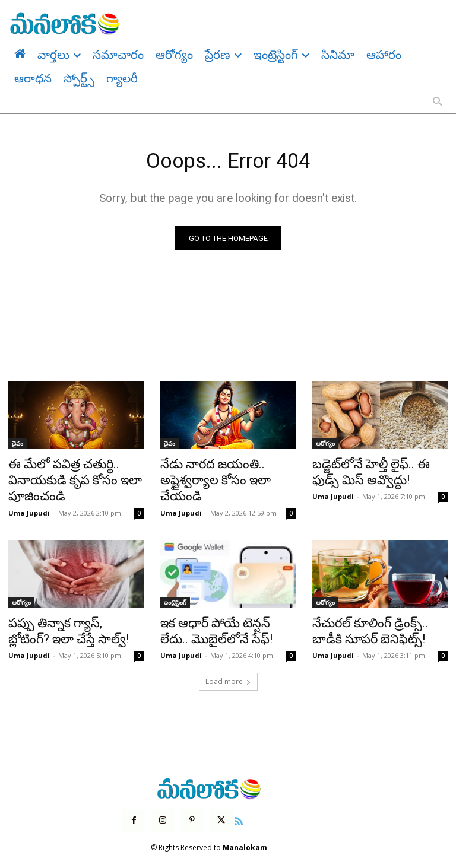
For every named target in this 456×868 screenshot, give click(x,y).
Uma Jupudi (29, 506)
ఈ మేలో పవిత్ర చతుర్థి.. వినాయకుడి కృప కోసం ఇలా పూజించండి (63, 479)
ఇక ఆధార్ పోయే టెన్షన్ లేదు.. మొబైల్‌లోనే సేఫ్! (218, 622)
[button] (438, 103)
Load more (228, 669)
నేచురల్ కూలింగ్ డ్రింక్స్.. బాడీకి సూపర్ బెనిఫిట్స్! (372, 622)
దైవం (18, 446)
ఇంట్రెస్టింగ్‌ (175, 596)
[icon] (230, 807)
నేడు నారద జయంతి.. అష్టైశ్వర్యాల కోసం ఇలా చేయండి (227, 472)
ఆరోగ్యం (325, 446)
